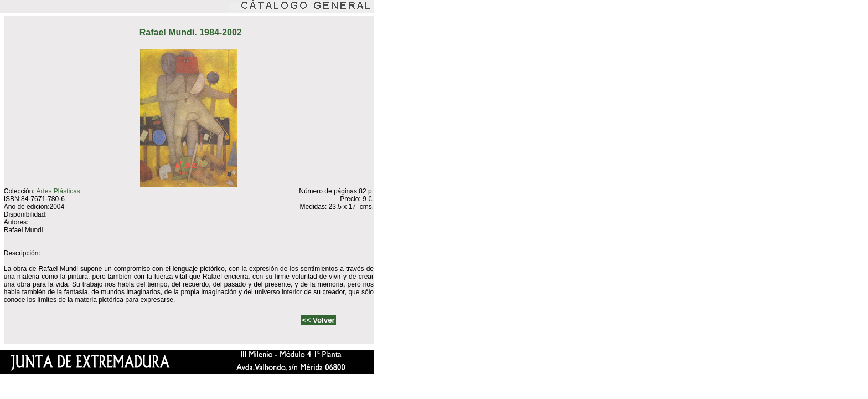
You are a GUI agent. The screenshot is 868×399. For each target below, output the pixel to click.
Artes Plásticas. (59, 191)
